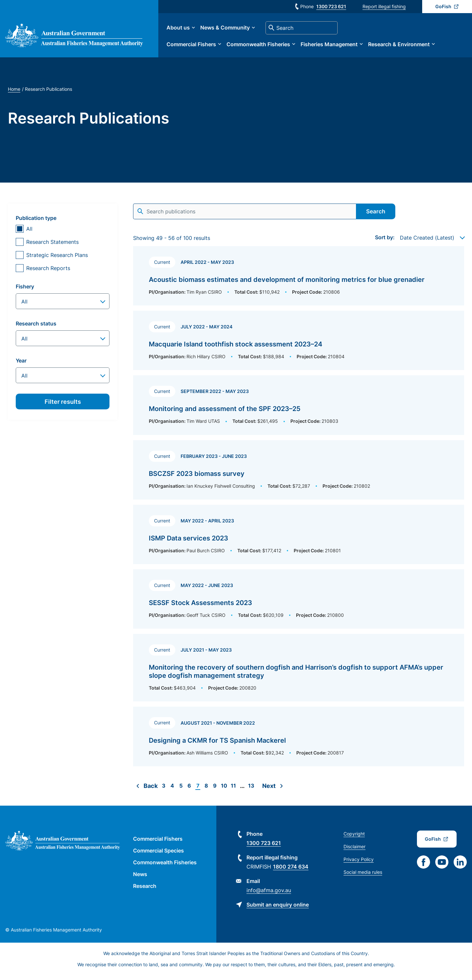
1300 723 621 (331, 6)
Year (21, 365)
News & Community (232, 30)
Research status (36, 328)
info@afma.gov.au (269, 895)
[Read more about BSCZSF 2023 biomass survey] (299, 474)
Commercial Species (158, 855)
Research (145, 891)
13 (251, 790)
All (29, 233)
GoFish (443, 6)
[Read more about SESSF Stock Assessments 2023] (299, 604)
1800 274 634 (291, 871)
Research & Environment (405, 47)
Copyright (354, 838)
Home (14, 94)
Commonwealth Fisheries (265, 47)
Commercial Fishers (198, 47)
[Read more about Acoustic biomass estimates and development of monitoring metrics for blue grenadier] (299, 280)
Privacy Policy (359, 864)
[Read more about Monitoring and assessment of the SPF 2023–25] (299, 410)
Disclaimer (354, 851)
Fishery (25, 291)
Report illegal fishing (384, 6)
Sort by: (385, 242)
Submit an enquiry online (278, 909)
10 (224, 791)
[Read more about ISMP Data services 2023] (299, 539)
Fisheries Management (336, 47)
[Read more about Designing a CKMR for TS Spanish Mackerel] (299, 741)
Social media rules (363, 877)
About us (185, 30)
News (140, 879)
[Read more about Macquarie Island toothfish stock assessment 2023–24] (299, 345)
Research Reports (48, 273)
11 (233, 791)
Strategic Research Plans (57, 260)
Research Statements (52, 246)
